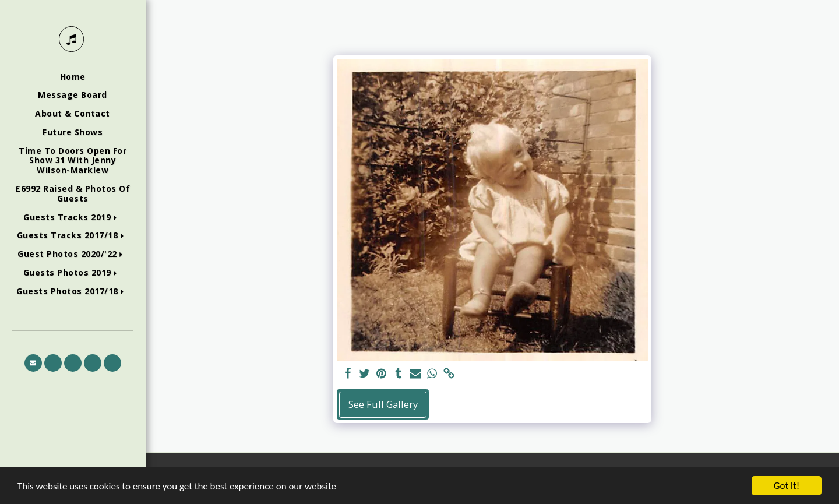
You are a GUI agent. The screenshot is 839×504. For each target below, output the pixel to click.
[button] (73, 218)
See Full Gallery (383, 404)
